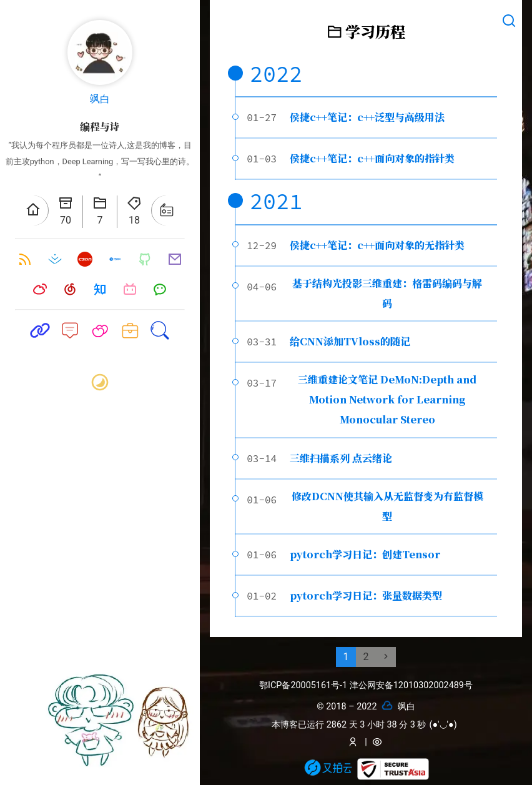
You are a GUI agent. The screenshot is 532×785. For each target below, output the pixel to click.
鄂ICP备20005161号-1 (304, 685)
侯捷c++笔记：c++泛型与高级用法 (367, 117)
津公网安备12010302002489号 (411, 685)
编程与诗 (100, 126)
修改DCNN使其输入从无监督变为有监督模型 (387, 506)
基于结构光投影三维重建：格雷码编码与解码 (387, 293)
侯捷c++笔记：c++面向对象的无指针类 (377, 245)
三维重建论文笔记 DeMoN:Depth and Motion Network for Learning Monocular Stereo (387, 399)
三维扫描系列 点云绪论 (341, 458)
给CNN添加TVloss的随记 (350, 341)
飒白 (100, 99)
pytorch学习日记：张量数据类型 (366, 595)
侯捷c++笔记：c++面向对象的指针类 (372, 158)
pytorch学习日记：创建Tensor (365, 554)
